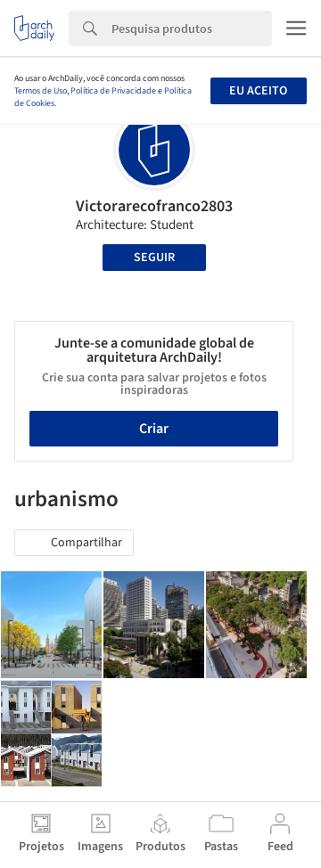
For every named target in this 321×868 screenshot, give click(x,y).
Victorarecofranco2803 (154, 206)
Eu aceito (258, 91)
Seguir (154, 258)
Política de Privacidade (113, 91)
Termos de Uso (41, 91)
